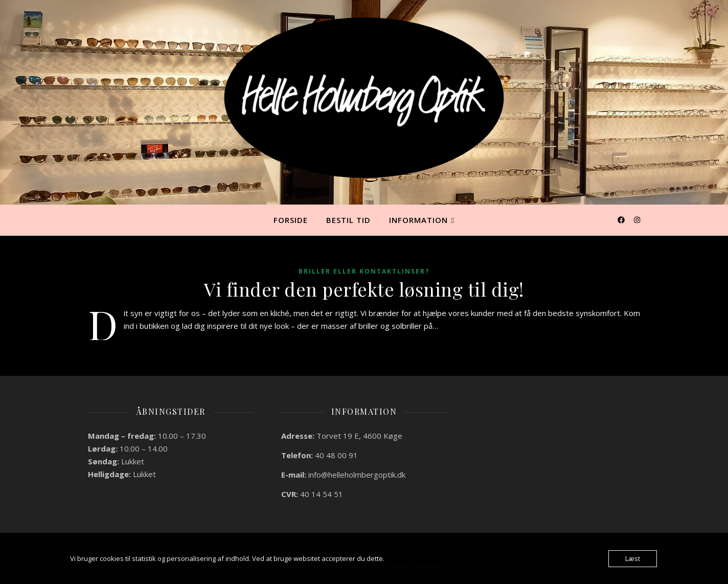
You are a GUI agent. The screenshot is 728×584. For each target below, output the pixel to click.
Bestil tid (348, 220)
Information (418, 220)
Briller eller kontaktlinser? (364, 271)
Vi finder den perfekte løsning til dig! (364, 289)
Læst (633, 558)
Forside (291, 220)
